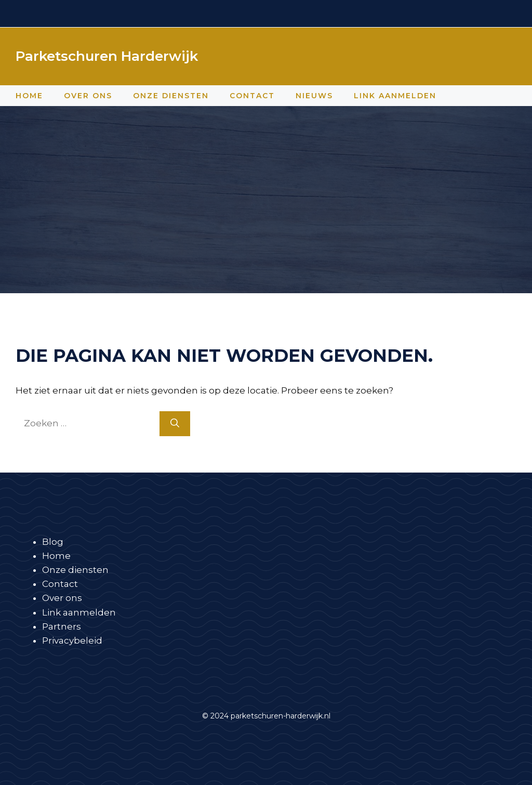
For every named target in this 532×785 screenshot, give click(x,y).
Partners (62, 626)
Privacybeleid (72, 640)
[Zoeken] (175, 424)
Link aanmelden (395, 96)
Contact (252, 96)
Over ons (88, 96)
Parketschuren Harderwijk (107, 56)
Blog (53, 542)
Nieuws (314, 96)
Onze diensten (171, 96)
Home (29, 96)
